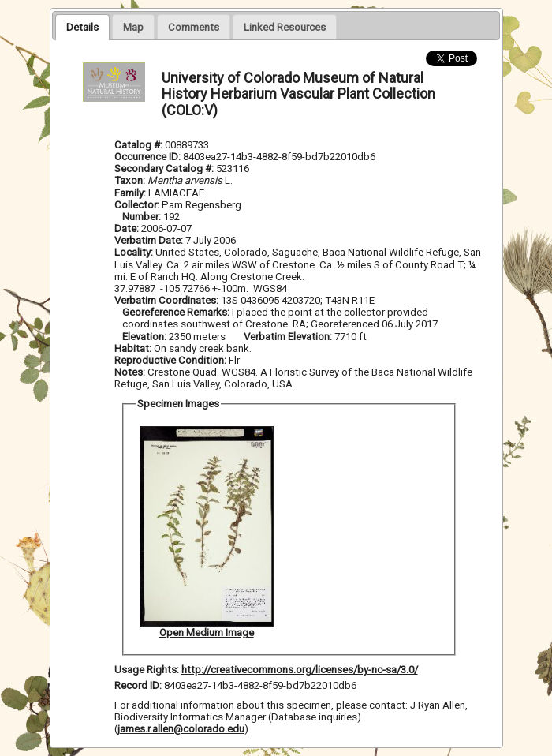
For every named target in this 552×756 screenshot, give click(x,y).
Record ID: (139, 685)
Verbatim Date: (149, 240)
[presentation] (82, 27)
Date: (127, 228)
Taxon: (130, 180)
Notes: (130, 372)
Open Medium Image (207, 632)
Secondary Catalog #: (165, 168)
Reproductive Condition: (170, 360)
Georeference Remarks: (177, 312)
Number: (143, 217)
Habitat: (134, 348)
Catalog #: (140, 145)
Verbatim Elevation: (289, 337)
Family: (130, 193)
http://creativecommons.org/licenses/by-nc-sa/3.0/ (300, 670)
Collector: (138, 205)
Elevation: (145, 337)
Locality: (134, 252)
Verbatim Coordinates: (168, 300)
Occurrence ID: (149, 157)
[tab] (82, 27)
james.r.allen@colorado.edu (181, 729)
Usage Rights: (147, 670)
